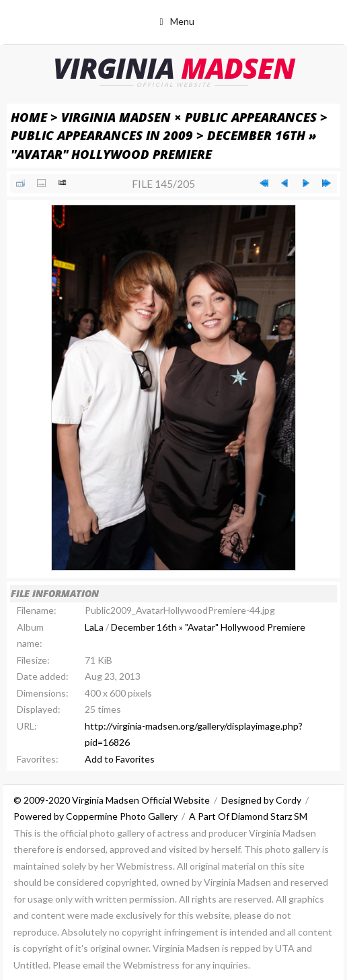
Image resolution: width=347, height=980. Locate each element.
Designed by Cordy (261, 800)
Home (29, 117)
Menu (182, 21)
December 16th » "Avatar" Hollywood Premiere (208, 627)
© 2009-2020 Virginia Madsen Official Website (112, 800)
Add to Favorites (120, 759)
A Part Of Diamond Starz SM (248, 816)
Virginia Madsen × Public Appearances (189, 117)
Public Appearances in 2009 (102, 135)
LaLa (94, 627)
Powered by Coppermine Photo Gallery (95, 816)
